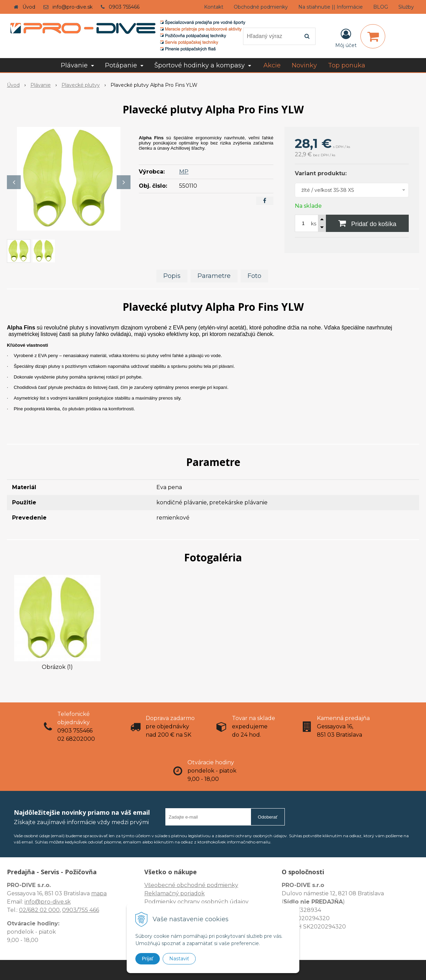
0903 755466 (124, 7)
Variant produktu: (321, 173)
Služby (406, 7)
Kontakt (214, 7)
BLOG (381, 7)
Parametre (214, 276)
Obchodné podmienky (261, 7)
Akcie (272, 65)
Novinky (304, 65)
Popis (172, 276)
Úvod (29, 7)
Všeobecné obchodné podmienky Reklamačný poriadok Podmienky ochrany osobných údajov (196, 893)
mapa (99, 893)
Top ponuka (347, 65)
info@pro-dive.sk (72, 7)
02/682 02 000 (39, 910)
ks (314, 224)
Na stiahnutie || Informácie (331, 7)
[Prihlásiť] (346, 38)
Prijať (148, 959)
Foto (254, 276)
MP (184, 172)
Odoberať (268, 817)
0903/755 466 (81, 910)
